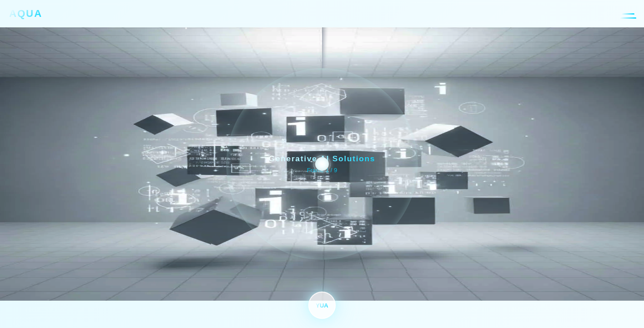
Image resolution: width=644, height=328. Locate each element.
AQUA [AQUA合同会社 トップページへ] (26, 13)
